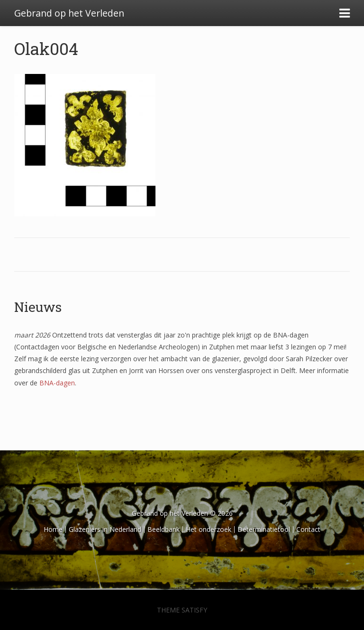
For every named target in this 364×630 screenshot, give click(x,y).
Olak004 (46, 48)
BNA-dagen (57, 383)
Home (53, 529)
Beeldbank (164, 529)
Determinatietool (264, 529)
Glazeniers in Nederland (105, 529)
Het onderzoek (209, 529)
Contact (308, 529)
